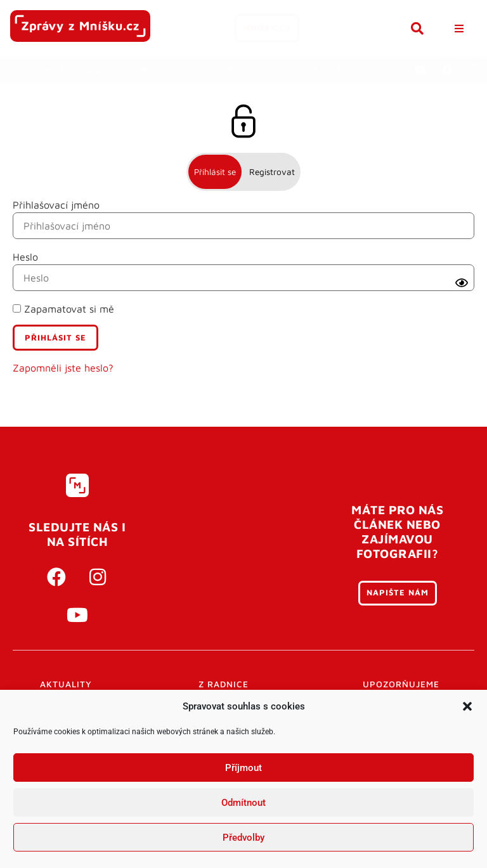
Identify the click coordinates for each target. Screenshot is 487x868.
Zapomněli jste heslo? (63, 368)
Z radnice (224, 684)
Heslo (25, 257)
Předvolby (243, 838)
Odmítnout (243, 803)
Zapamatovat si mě (63, 309)
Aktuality (66, 684)
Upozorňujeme (401, 684)
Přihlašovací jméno (56, 205)
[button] (467, 706)
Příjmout (243, 768)
